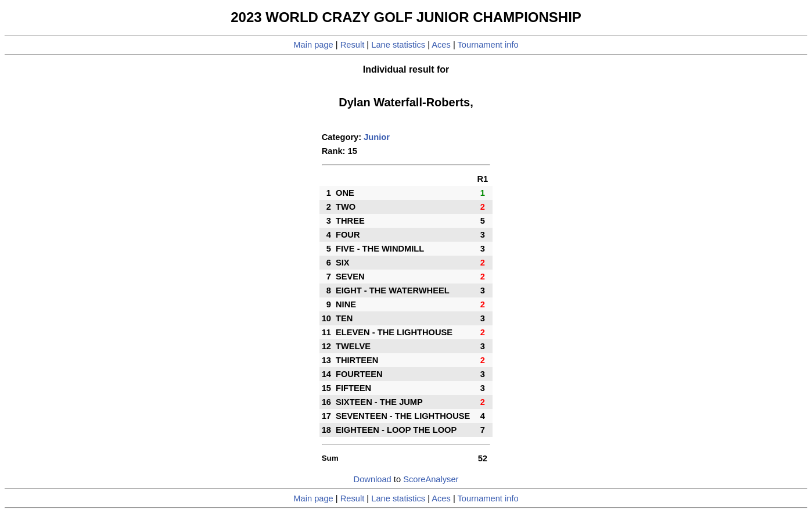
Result (353, 45)
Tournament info (488, 45)
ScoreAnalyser (431, 479)
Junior (377, 137)
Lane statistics (398, 45)
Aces (441, 45)
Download (373, 479)
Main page (313, 45)
